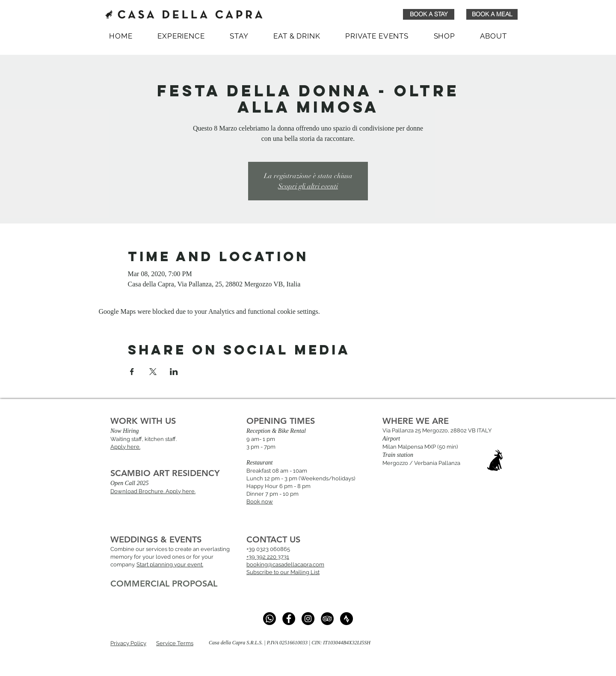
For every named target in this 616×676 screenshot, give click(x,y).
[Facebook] (289, 619)
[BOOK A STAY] (429, 14)
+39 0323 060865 (268, 549)
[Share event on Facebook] (132, 372)
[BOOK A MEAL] (492, 14)
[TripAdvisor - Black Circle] (327, 619)
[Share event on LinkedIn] (174, 372)
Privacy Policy (128, 643)
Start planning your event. (170, 564)
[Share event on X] (153, 372)
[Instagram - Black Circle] (308, 619)
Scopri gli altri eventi (308, 186)
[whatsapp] (269, 619)
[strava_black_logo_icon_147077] (346, 619)
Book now (260, 502)
